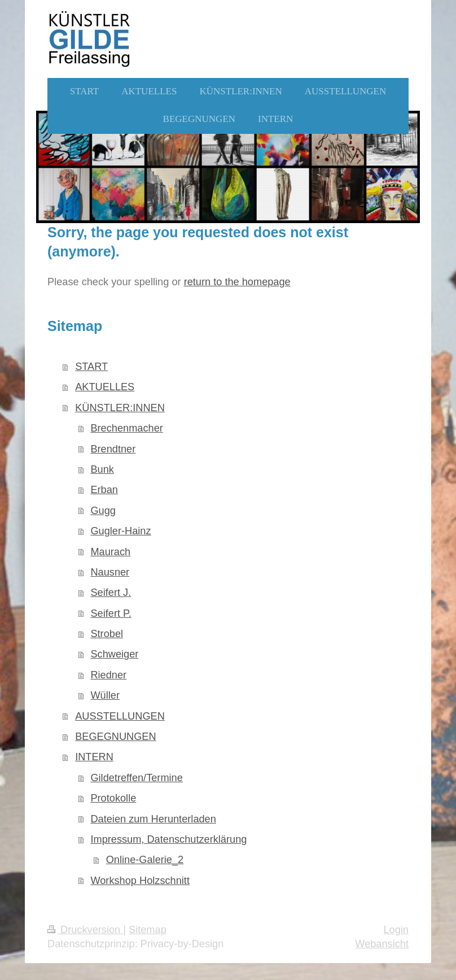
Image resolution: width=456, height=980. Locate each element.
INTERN (94, 757)
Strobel (107, 634)
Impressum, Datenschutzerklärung (168, 839)
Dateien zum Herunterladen (153, 819)
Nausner (110, 572)
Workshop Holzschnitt (140, 881)
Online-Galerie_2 (145, 860)
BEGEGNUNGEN (116, 737)
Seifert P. (111, 613)
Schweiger (114, 654)
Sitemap (148, 930)
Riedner (108, 675)
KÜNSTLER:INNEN (120, 408)
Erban (104, 490)
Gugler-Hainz (120, 531)
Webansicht (382, 944)
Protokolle (113, 798)
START (91, 367)
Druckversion (85, 930)
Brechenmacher (126, 428)
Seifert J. (111, 593)
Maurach (110, 552)
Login (396, 930)
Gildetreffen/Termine (136, 778)
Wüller (105, 695)
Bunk (102, 469)
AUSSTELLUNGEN (120, 716)
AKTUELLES (105, 387)
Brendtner (113, 449)
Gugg (103, 511)
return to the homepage (237, 282)
